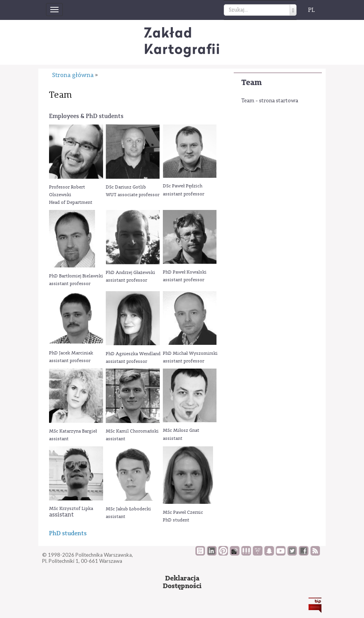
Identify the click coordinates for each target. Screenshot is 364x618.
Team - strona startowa (270, 101)
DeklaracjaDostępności (182, 582)
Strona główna (73, 75)
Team (252, 83)
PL (312, 10)
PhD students (68, 533)
